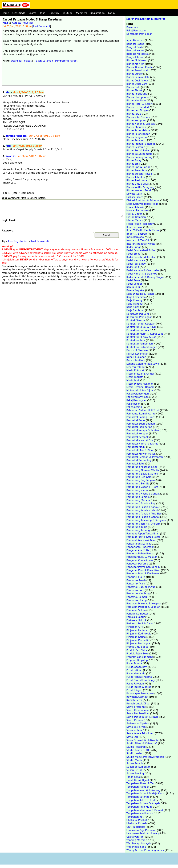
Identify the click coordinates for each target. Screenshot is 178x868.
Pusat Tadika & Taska (139, 687)
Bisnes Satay (134, 160)
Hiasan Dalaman (43, 61)
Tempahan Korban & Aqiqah (143, 803)
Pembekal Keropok (137, 437)
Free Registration (18, 241)
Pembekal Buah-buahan (141, 423)
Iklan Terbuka (134, 227)
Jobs (43, 13)
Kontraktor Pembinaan (140, 343)
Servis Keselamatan (138, 710)
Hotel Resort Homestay (140, 224)
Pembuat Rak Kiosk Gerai (141, 540)
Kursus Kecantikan (137, 354)
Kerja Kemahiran (136, 297)
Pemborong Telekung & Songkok (146, 520)
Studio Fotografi (136, 747)
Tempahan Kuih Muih (139, 807)
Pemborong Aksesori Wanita (143, 470)
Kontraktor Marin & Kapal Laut (145, 334)
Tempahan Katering (138, 797)
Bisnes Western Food (139, 190)
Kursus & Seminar (137, 350)
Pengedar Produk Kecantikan (143, 570)
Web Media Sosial (137, 847)
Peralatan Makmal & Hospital (144, 603)
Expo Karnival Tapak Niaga (142, 204)
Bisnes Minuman (136, 127)
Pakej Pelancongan (138, 393)
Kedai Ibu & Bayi (136, 264)
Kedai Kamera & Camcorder (143, 270)
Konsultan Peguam (138, 314)
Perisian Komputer (137, 613)
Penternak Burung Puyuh (141, 587)
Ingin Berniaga (135, 237)
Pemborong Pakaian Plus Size (144, 513)
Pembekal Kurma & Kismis (142, 443)
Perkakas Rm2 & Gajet (140, 623)
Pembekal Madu (136, 447)
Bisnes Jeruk (134, 114)
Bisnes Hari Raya (136, 100)
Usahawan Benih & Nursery (143, 833)
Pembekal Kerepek (137, 433)
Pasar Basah (133, 404)
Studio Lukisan (135, 753)
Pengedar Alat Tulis (138, 550)
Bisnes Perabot (135, 140)
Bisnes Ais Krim (135, 64)
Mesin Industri (135, 377)
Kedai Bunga (134, 247)
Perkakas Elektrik (136, 620)
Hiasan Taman (135, 220)
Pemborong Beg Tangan (141, 480)
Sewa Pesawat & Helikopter (143, 740)
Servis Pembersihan (138, 713)
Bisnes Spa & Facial (138, 167)
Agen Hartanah (135, 40)
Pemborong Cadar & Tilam (142, 487)
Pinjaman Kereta (136, 637)
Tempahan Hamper (138, 787)
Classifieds (19, 13)
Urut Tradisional (136, 827)
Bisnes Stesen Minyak (139, 174)
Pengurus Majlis (136, 577)
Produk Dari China (137, 650)
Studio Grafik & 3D (138, 750)
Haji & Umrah (134, 214)
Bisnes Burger (134, 74)
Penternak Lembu (137, 597)
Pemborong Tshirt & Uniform (143, 524)
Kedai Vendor (134, 284)
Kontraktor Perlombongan (142, 347)
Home (5, 13)
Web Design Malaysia (139, 843)
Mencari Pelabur (136, 367)
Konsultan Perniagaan (139, 34)
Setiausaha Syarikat (138, 723)
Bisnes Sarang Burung (139, 157)
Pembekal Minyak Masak (141, 454)
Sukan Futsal (134, 770)
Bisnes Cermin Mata (138, 77)
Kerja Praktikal (135, 304)
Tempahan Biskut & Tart (141, 783)
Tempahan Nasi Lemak (140, 813)
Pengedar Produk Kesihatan (143, 573)
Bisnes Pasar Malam (138, 130)
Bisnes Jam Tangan (137, 110)
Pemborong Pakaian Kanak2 (143, 507)
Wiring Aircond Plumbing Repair (145, 850)
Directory (54, 13)
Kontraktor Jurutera (138, 330)
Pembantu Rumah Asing (141, 413)
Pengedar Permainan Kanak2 (143, 567)
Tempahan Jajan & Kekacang (143, 790)
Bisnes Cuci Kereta (137, 80)
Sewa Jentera (134, 730)
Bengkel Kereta (135, 50)
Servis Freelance (136, 707)
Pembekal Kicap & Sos (140, 440)
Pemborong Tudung (138, 530)
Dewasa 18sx (134, 194)
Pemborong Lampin (138, 497)
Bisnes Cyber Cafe (137, 84)
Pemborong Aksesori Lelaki (142, 467)
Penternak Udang (137, 600)
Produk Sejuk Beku (137, 653)
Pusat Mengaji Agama (139, 677)
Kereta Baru (133, 287)
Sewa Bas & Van (136, 727)
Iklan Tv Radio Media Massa (143, 230)
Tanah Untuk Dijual (138, 780)
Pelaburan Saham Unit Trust (143, 410)
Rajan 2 (10, 156)
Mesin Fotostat (135, 370)
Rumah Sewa (134, 700)
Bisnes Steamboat (137, 170)
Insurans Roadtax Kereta (141, 244)
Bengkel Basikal (136, 44)
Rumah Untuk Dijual (138, 703)
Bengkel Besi (134, 47)
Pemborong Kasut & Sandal (143, 493)
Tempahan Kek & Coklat (141, 800)
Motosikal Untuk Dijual (140, 390)
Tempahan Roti (135, 817)
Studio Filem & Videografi (142, 743)
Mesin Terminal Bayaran (140, 387)
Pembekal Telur (135, 463)
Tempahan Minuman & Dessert (145, 810)
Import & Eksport (137, 234)
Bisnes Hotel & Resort (139, 104)
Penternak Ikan (135, 590)
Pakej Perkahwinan (137, 397)
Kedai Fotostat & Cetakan (141, 257)
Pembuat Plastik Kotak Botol (143, 537)
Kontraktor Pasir (136, 340)
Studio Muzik (134, 760)
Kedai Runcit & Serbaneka (142, 273)
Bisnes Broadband (137, 70)
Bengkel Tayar (135, 57)
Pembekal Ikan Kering (139, 427)
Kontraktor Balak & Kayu (141, 327)
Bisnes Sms (133, 164)
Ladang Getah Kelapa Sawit (143, 364)
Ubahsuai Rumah (137, 823)
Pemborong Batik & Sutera (142, 474)
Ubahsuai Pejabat (21, 61)
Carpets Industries (23, 23)
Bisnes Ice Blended (138, 107)
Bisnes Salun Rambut (139, 154)
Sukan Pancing (135, 773)
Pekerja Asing (134, 407)
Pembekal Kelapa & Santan (143, 430)
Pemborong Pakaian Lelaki (142, 510)
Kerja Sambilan (135, 310)
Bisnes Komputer (136, 120)
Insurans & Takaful (138, 240)
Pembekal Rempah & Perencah (145, 457)
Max (5, 23)
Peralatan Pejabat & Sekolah (143, 607)
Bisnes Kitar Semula (138, 117)
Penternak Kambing (138, 593)
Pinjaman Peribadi (137, 640)
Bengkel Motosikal (137, 54)
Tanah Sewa (133, 777)
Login (111, 13)
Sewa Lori (132, 737)
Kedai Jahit (133, 267)
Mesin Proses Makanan (140, 384)
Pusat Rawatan (135, 683)
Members (81, 13)
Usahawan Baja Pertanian (141, 830)
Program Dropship (137, 660)
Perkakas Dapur (135, 617)
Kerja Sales (133, 307)
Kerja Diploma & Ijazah (140, 294)
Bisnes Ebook (134, 90)
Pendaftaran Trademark (140, 547)
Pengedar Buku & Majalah (142, 557)
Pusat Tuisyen (134, 690)
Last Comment (42, 26)
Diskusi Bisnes (135, 197)
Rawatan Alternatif (137, 697)
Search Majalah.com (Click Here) (146, 19)
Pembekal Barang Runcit (141, 417)
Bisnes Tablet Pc (136, 177)
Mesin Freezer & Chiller (140, 373)
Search (33, 13)
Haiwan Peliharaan (137, 210)
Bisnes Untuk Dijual (138, 184)
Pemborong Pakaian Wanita (143, 517)
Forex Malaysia (135, 207)
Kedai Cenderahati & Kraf (141, 250)
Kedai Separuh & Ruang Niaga (145, 277)
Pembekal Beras (136, 420)
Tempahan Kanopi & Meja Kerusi (146, 793)
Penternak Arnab (136, 580)
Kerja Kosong (134, 300)
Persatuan (132, 27)
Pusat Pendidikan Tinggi (141, 680)
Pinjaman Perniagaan (139, 643)
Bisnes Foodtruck (137, 94)
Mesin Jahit (133, 380)
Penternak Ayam (136, 583)
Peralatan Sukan (136, 610)
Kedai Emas (133, 254)
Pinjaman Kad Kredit (139, 633)
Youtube (68, 13)
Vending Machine (137, 840)
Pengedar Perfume (137, 563)
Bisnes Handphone (138, 97)
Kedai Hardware (136, 260)
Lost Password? (40, 241)
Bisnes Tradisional (137, 180)
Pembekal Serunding (139, 460)
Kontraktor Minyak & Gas (141, 337)
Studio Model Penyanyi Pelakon (145, 757)
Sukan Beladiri (135, 763)
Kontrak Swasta (136, 320)
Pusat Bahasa (134, 663)
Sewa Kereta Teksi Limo (140, 733)
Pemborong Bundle (138, 483)
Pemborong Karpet (66, 61)
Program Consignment (139, 657)
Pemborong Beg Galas (139, 477)
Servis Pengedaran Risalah (142, 717)
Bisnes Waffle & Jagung (140, 187)
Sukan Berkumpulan (138, 767)
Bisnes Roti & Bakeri (138, 150)
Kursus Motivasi (136, 360)
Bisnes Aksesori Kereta (139, 67)
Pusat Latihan (134, 670)
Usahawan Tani (135, 837)
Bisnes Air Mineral (137, 60)
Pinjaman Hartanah (138, 630)
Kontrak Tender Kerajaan (141, 323)
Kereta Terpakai (135, 290)
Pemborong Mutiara (138, 500)
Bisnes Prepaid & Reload (141, 144)
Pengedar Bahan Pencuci (141, 553)
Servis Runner (135, 720)
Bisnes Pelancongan (138, 134)
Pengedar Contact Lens (140, 560)
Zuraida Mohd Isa (16, 136)
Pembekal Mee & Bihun (140, 450)
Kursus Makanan (136, 357)
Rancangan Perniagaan (140, 693)
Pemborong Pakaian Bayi (141, 503)
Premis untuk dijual (138, 647)
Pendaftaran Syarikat (139, 543)
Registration (98, 13)
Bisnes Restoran (136, 147)
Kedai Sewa (133, 280)
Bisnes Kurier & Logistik (141, 124)
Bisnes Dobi (133, 87)
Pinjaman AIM (135, 627)
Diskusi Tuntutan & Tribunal (143, 200)
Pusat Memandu (136, 673)
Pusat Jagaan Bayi (137, 667)
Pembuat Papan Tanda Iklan (143, 533)
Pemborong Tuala (137, 527)
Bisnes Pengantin (137, 137)
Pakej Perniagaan (136, 30)
